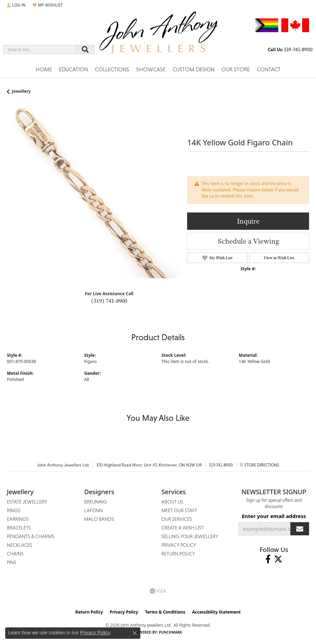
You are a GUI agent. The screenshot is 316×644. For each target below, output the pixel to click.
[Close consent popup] (135, 633)
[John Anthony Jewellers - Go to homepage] (158, 37)
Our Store (236, 69)
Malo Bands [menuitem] (99, 519)
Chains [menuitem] (15, 554)
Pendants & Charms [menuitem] (31, 536)
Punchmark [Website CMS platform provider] (171, 632)
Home (44, 69)
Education (73, 69)
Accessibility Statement (216, 612)
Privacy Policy (124, 612)
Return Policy (89, 612)
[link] (290, 49)
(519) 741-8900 (109, 301)
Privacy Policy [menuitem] (179, 545)
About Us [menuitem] (172, 502)
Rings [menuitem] (14, 510)
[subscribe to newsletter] (300, 529)
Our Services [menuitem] (177, 519)
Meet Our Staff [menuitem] (179, 510)
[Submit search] (85, 49)
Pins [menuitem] (12, 562)
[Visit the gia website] (158, 591)
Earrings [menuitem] (18, 519)
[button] (16, 5)
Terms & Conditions (165, 612)
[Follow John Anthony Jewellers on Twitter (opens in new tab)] (278, 559)
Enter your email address (274, 516)
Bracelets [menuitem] (19, 528)
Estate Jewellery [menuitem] (27, 502)
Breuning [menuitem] (96, 502)
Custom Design (194, 69)
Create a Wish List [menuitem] (183, 528)
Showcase (151, 69)
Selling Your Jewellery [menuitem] (190, 536)
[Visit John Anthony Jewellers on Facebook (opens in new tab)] (268, 559)
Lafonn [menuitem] (94, 510)
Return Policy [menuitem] (178, 554)
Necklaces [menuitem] (20, 545)
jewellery (21, 91)
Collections (112, 69)
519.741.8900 (221, 465)
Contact (269, 69)
